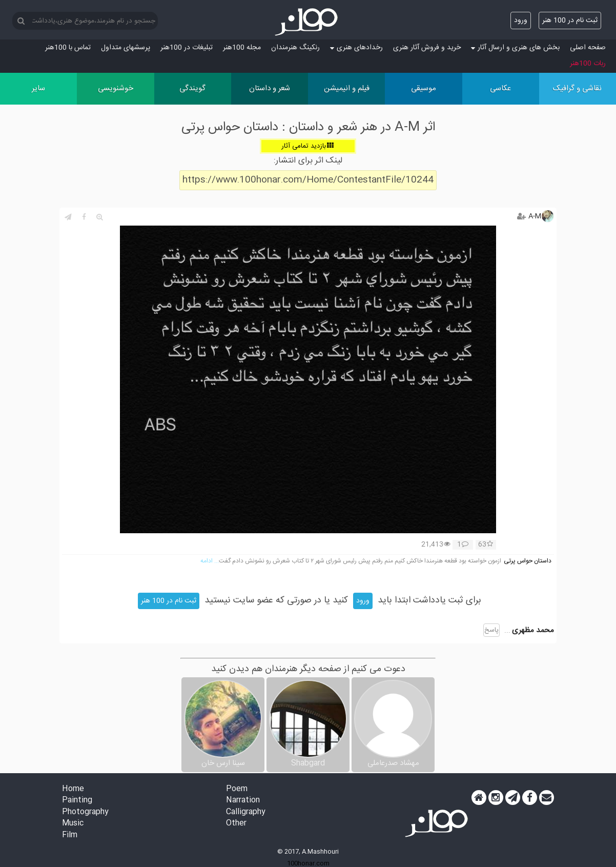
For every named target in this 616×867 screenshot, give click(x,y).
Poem (237, 789)
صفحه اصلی (588, 48)
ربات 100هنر (588, 64)
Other (236, 824)
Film (70, 835)
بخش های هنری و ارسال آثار (515, 48)
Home (73, 789)
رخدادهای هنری (356, 48)
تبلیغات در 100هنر (187, 48)
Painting (77, 801)
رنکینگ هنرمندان (295, 48)
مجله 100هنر (242, 48)
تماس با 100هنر (68, 48)
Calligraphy (246, 812)
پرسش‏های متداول (126, 48)
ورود (521, 21)
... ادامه (210, 561)
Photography (85, 812)
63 (486, 545)
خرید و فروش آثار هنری (427, 48)
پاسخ (491, 630)
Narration (243, 801)
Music (73, 824)
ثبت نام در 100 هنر (570, 21)
